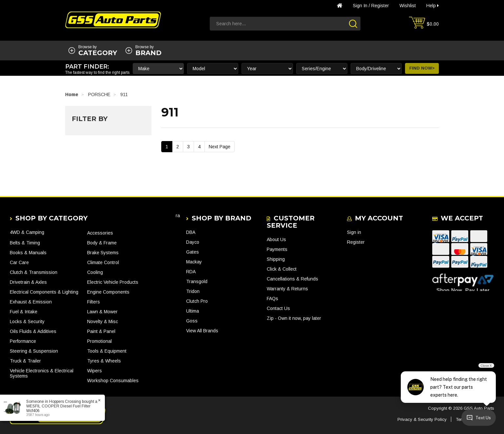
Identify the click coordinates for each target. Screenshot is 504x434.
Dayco (193, 242)
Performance (23, 341)
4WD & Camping (27, 232)
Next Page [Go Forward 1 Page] (220, 147)
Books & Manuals (28, 253)
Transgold (197, 281)
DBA (191, 232)
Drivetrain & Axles (28, 282)
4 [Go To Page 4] (199, 147)
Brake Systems (103, 253)
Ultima (193, 311)
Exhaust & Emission (31, 302)
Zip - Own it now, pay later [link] (294, 318)
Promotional (99, 341)
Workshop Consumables (113, 381)
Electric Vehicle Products (113, 282)
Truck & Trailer (25, 361)
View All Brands (202, 331)
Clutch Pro (197, 301)
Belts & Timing (25, 243)
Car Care (19, 262)
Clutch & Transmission (34, 272)
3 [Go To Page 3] (188, 147)
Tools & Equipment (107, 351)
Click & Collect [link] (282, 269)
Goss (192, 321)
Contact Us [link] (278, 308)
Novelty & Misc (103, 321)
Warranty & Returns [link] (287, 289)
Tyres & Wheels (104, 361)
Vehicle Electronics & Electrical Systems (42, 373)
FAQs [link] (272, 299)
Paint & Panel (101, 331)
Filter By (90, 119)
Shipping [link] (276, 259)
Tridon (193, 291)
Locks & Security (27, 321)
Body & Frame (102, 243)
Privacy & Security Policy (422, 419)
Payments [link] (277, 249)
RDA (191, 272)
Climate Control (103, 262)
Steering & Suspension (34, 351)
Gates (193, 252)
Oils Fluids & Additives (33, 331)
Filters (94, 302)
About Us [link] (276, 239)
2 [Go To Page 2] (178, 147)
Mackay (194, 262)
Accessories (100, 233)
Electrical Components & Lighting (44, 292)
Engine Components (108, 292)
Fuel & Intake (24, 312)
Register (380, 6)
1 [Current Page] (167, 147)
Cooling (95, 272)
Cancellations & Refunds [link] (292, 279)
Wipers (95, 371)
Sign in (360, 6)
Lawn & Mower (102, 312)
